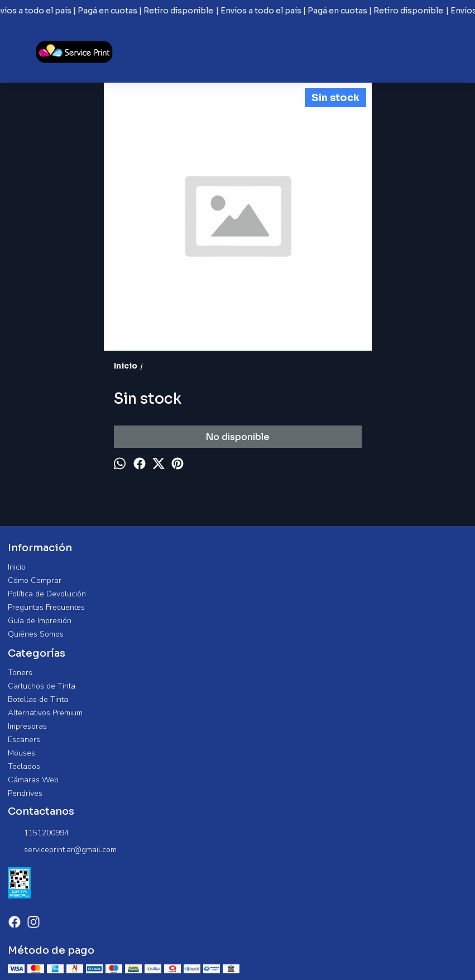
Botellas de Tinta (38, 699)
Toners (20, 673)
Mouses (21, 753)
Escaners (24, 740)
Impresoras (27, 726)
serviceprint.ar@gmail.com (62, 850)
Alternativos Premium (45, 713)
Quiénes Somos (36, 634)
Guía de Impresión (40, 621)
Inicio (17, 567)
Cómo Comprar (35, 580)
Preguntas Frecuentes (46, 607)
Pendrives (25, 793)
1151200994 (38, 833)
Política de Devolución (47, 594)
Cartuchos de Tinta (42, 686)
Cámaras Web (33, 780)
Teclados (24, 766)
